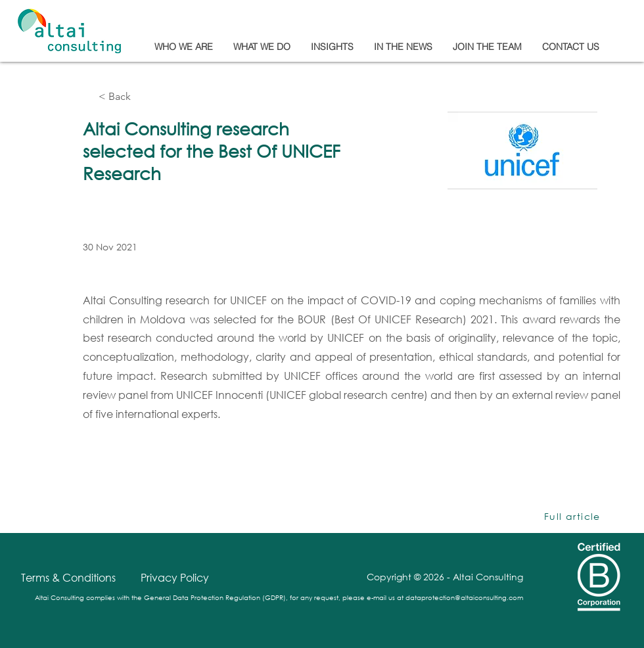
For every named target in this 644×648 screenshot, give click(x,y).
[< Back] (142, 97)
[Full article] (574, 517)
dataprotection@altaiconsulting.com (464, 598)
